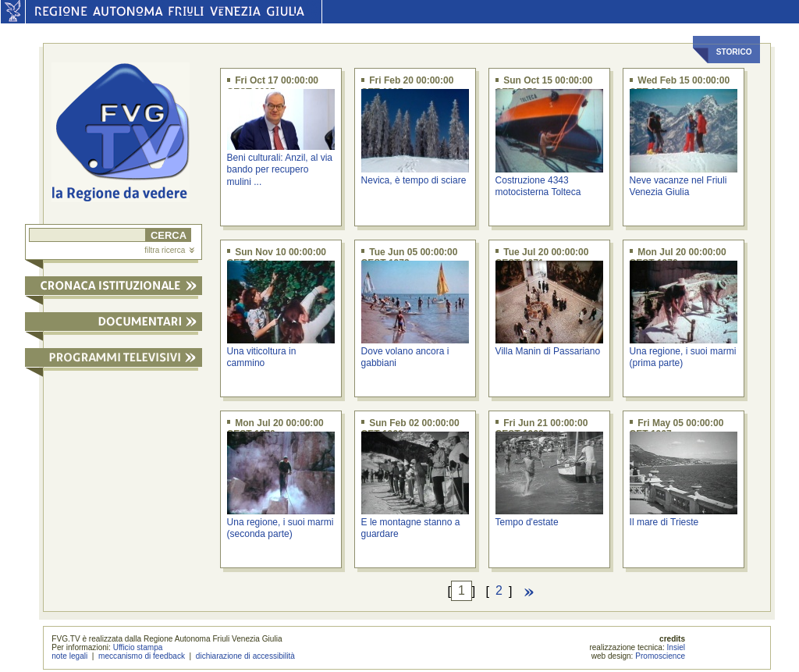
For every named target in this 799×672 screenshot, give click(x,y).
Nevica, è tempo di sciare (414, 180)
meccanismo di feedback (142, 656)
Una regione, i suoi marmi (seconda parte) (281, 528)
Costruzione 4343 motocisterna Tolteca (538, 186)
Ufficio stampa (138, 647)
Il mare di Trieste (664, 522)
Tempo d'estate (527, 522)
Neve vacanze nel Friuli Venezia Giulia (678, 186)
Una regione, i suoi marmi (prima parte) (683, 357)
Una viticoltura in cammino (262, 357)
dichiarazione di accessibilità (245, 656)
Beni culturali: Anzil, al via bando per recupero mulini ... (280, 170)
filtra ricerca (169, 250)
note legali (69, 656)
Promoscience (660, 656)
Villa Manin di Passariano (548, 351)
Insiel (676, 647)
